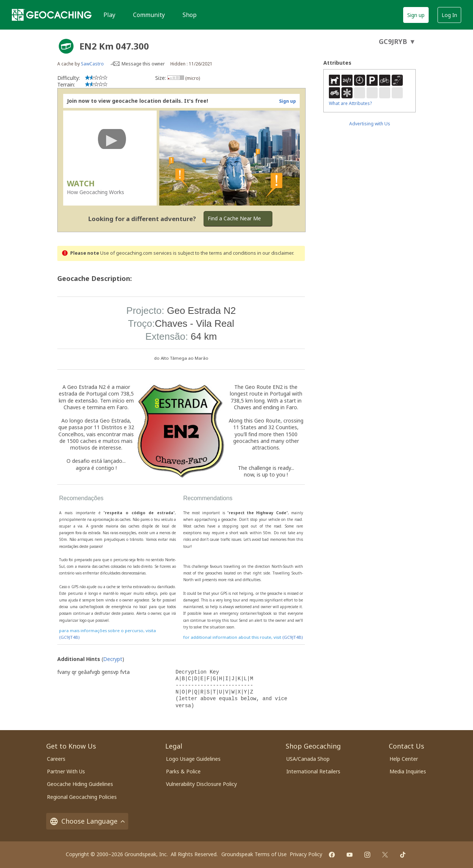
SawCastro (92, 64)
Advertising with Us (370, 124)
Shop (190, 15)
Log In (449, 15)
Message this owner (143, 64)
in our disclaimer (275, 253)
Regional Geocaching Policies (82, 797)
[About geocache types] (66, 46)
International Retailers (313, 771)
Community (149, 15)
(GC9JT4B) (69, 637)
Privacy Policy (306, 854)
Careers (56, 759)
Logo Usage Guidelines (193, 759)
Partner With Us (66, 771)
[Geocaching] (52, 15)
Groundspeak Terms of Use (254, 854)
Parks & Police (183, 771)
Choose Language (87, 821)
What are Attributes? (350, 103)
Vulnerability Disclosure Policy (201, 784)
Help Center (404, 759)
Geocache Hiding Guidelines (80, 784)
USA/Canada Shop (308, 759)
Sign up (416, 15)
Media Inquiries (408, 771)
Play (109, 15)
